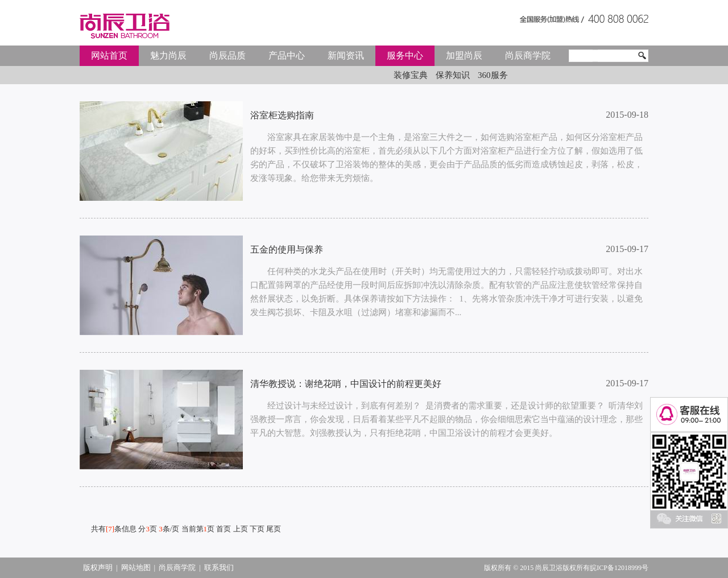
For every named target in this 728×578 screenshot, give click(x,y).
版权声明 (98, 567)
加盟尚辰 (464, 55)
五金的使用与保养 (287, 249)
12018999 (628, 568)
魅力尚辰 (168, 55)
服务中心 (405, 55)
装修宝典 (411, 75)
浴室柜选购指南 (282, 115)
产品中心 (287, 55)
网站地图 (136, 567)
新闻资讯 (346, 55)
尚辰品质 (227, 55)
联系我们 (219, 567)
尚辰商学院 (528, 55)
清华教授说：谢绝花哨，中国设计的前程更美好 (346, 384)
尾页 (274, 529)
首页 (224, 529)
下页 (257, 529)
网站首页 (109, 55)
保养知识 (453, 75)
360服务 (493, 75)
